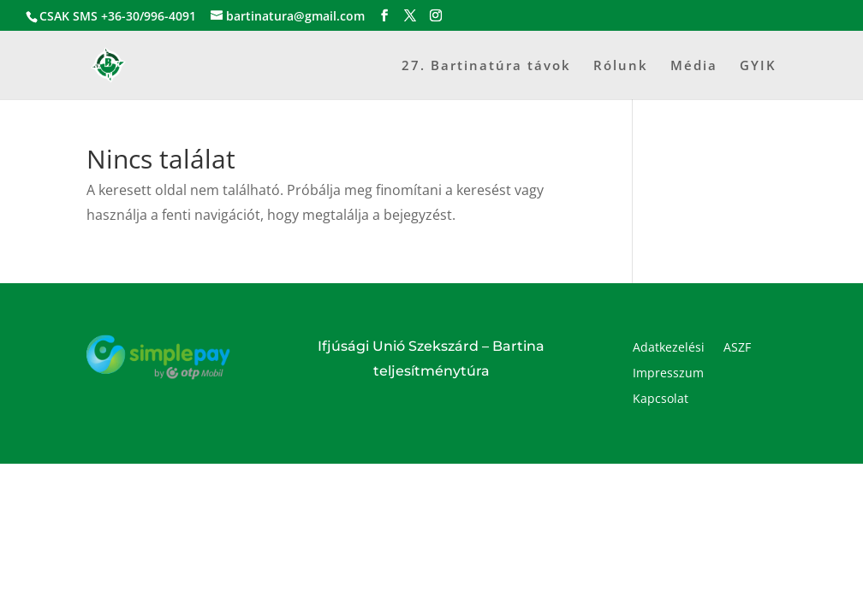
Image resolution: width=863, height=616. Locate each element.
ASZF (737, 348)
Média (694, 66)
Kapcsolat (661, 400)
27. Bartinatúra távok (486, 66)
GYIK (758, 66)
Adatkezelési (669, 348)
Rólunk (621, 66)
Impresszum (668, 374)
